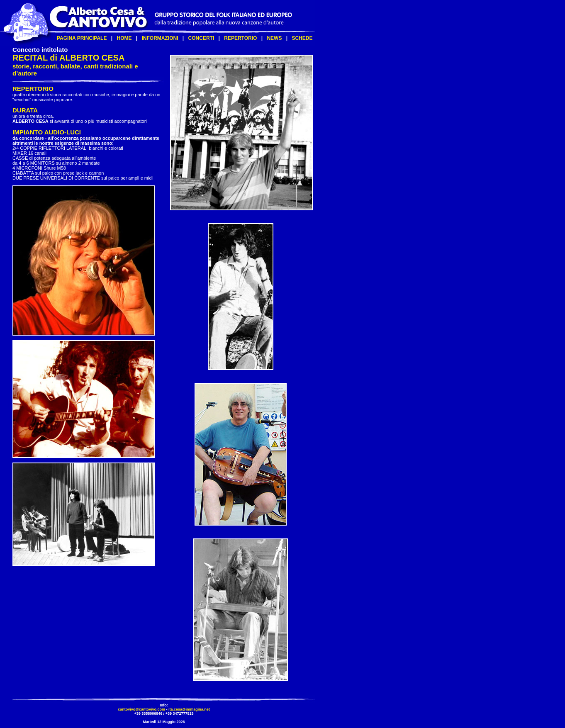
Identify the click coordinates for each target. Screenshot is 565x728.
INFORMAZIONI (160, 38)
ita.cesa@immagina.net (189, 709)
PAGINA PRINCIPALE (82, 38)
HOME (124, 38)
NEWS (274, 38)
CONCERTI (201, 38)
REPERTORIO (240, 38)
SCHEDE (302, 38)
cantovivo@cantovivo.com (141, 709)
